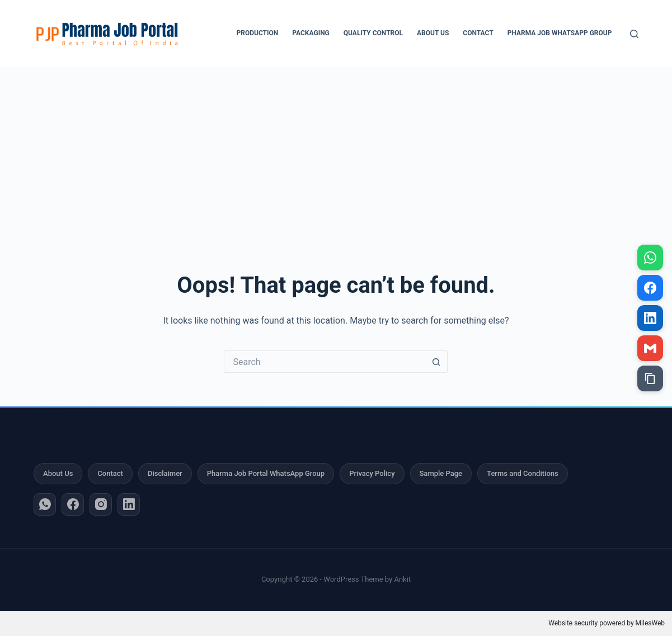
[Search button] (436, 362)
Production (258, 33)
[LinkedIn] (129, 504)
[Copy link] (650, 378)
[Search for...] (325, 362)
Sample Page (441, 473)
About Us (433, 33)
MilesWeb (650, 623)
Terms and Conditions (523, 473)
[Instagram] (101, 504)
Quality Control (373, 33)
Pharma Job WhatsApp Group (560, 33)
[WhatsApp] (45, 504)
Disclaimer (165, 473)
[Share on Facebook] (650, 288)
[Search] (634, 34)
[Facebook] (73, 504)
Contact (478, 33)
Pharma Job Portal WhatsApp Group (266, 473)
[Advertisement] (336, 151)
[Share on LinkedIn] (650, 318)
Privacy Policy (372, 473)
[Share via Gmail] (650, 348)
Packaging (311, 33)
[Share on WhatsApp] (650, 258)
